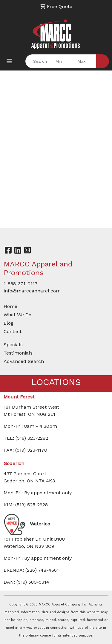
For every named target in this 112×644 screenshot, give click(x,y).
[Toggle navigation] (9, 61)
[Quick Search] (39, 61)
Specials (13, 345)
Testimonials (18, 353)
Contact (13, 331)
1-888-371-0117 (21, 284)
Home (10, 306)
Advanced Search (24, 361)
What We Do (17, 315)
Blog (9, 323)
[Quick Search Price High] (85, 61)
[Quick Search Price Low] (63, 61)
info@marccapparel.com (32, 291)
